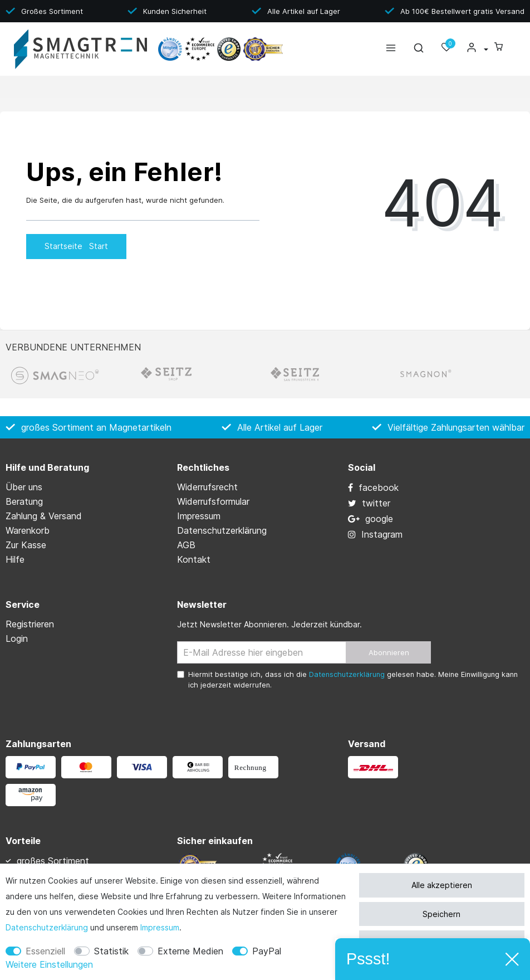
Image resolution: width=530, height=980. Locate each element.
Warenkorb (28, 530)
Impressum (160, 927)
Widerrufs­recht (207, 487)
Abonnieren (389, 652)
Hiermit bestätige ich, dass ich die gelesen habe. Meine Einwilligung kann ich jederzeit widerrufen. (353, 680)
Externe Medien (190, 951)
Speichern (441, 914)
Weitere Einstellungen (49, 964)
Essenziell (45, 951)
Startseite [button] (76, 246)
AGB (186, 545)
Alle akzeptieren (442, 885)
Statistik (111, 951)
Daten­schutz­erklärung (47, 927)
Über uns (24, 487)
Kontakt (194, 559)
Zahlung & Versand (44, 516)
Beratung (24, 501)
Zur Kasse (26, 545)
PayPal (267, 951)
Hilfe (15, 559)
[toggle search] (419, 50)
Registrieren (30, 624)
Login (17, 638)
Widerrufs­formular (213, 501)
